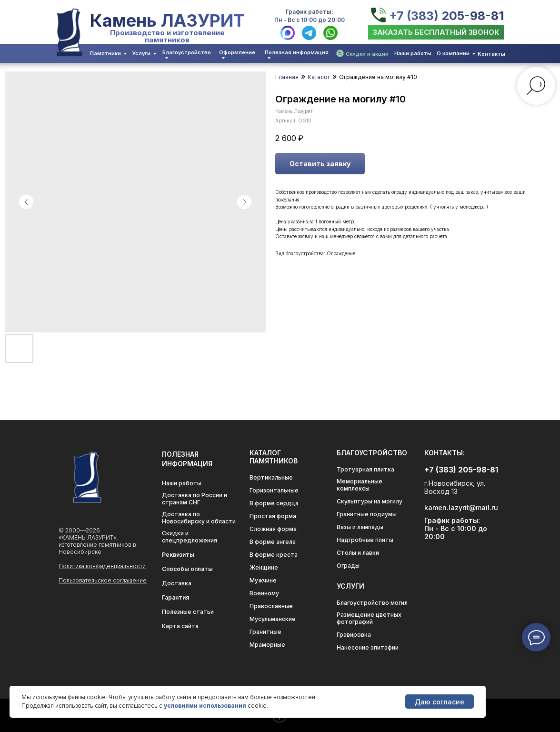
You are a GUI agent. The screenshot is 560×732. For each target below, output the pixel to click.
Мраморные (267, 645)
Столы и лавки (358, 553)
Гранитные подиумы (367, 514)
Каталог (319, 77)
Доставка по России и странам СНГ (195, 499)
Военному (264, 593)
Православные (271, 606)
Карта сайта (180, 626)
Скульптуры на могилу (370, 501)
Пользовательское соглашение (103, 580)
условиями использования (205, 706)
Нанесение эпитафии (368, 647)
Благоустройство (187, 52)
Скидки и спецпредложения (190, 537)
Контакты (491, 54)
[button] (436, 32)
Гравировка (354, 635)
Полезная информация (297, 52)
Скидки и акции (367, 54)
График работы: (310, 12)
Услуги (141, 53)
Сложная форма (273, 529)
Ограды (348, 566)
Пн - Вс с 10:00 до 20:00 (310, 20)
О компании (453, 53)
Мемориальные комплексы (360, 485)
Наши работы (413, 53)
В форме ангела (273, 542)
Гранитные (265, 632)
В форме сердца (274, 503)
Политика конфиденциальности (102, 566)
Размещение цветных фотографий (369, 618)
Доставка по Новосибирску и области (199, 518)
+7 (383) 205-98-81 (446, 16)
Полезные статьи (188, 612)
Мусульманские (273, 619)
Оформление (237, 52)
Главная (287, 77)
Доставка (177, 583)
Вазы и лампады (360, 527)
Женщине (264, 567)
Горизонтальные (274, 490)
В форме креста (274, 555)
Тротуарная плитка (365, 469)
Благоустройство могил (372, 603)
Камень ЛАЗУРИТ (167, 20)
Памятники (105, 53)
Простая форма (273, 516)
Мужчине (263, 580)
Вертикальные (271, 477)
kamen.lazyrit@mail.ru (461, 507)
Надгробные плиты (365, 540)
